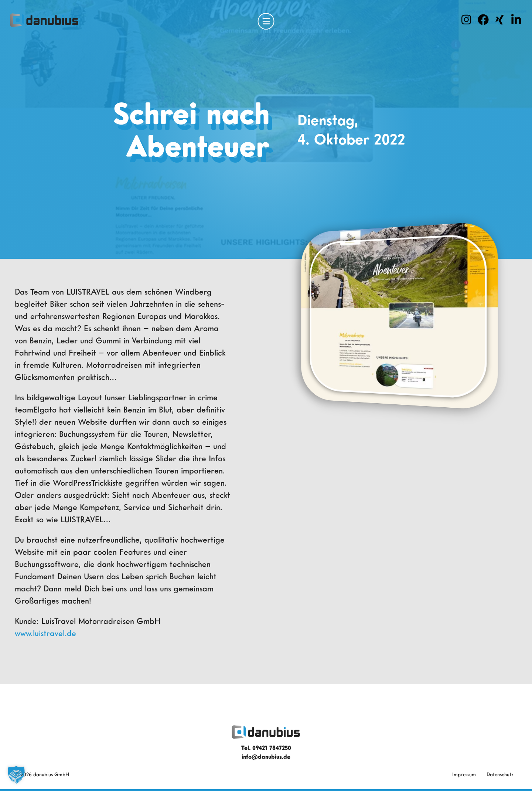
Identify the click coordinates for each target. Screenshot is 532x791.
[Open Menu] (266, 21)
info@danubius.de (266, 757)
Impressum (464, 774)
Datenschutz (500, 774)
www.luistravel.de (45, 633)
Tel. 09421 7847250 (266, 748)
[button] (16, 775)
